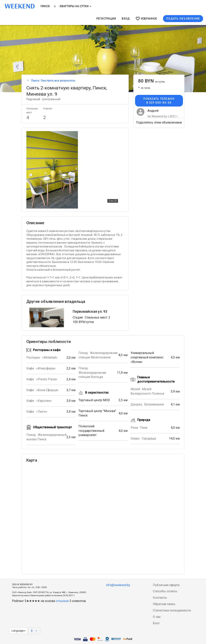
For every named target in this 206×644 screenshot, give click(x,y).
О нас (157, 617)
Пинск (45, 6)
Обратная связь (164, 604)
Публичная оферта (166, 585)
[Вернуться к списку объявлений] (28, 81)
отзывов (62, 601)
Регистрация (106, 19)
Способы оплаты (165, 591)
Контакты (160, 598)
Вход (126, 19)
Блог (156, 623)
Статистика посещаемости (172, 610)
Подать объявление (183, 19)
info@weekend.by (118, 585)
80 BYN (151, 81)
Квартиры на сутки (75, 6)
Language (19, 631)
